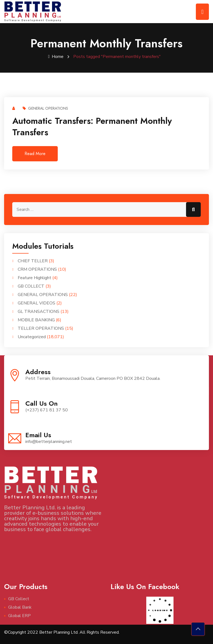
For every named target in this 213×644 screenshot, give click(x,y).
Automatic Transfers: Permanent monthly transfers (92, 126)
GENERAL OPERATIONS (45, 108)
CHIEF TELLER (33, 261)
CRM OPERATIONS (37, 269)
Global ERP (19, 615)
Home (56, 57)
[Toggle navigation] (202, 12)
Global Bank (20, 607)
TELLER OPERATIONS (41, 328)
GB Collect (19, 599)
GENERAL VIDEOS (36, 303)
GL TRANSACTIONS (39, 311)
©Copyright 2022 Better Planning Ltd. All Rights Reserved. (62, 632)
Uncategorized (32, 337)
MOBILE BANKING (36, 320)
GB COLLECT (31, 286)
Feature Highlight (34, 278)
